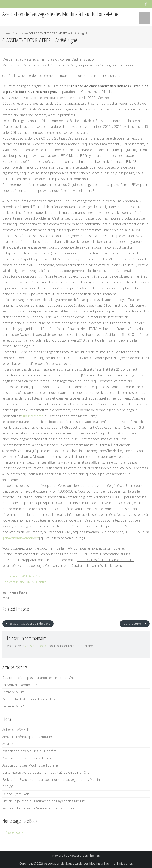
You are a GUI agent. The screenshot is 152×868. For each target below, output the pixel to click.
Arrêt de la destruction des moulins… (30, 699)
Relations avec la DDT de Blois (29, 624)
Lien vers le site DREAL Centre (24, 582)
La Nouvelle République (20, 685)
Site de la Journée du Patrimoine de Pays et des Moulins (44, 801)
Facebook (15, 832)
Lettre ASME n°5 (14, 692)
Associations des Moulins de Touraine (30, 765)
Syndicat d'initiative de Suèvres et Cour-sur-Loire (38, 808)
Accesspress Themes (85, 856)
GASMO (8, 787)
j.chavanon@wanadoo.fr (21, 538)
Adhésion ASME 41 (16, 730)
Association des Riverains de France (29, 758)
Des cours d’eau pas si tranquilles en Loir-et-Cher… (40, 678)
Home (6, 33)
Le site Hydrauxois (16, 794)
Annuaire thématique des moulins (27, 737)
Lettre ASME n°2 (14, 706)
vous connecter (36, 646)
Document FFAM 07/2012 (21, 576)
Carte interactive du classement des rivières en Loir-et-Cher (46, 772)
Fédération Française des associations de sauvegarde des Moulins (52, 780)
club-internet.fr (32, 416)
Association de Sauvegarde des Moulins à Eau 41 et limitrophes (88, 863)
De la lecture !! (134, 624)
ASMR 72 (9, 744)
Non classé (20, 33)
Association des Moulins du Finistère (29, 751)
